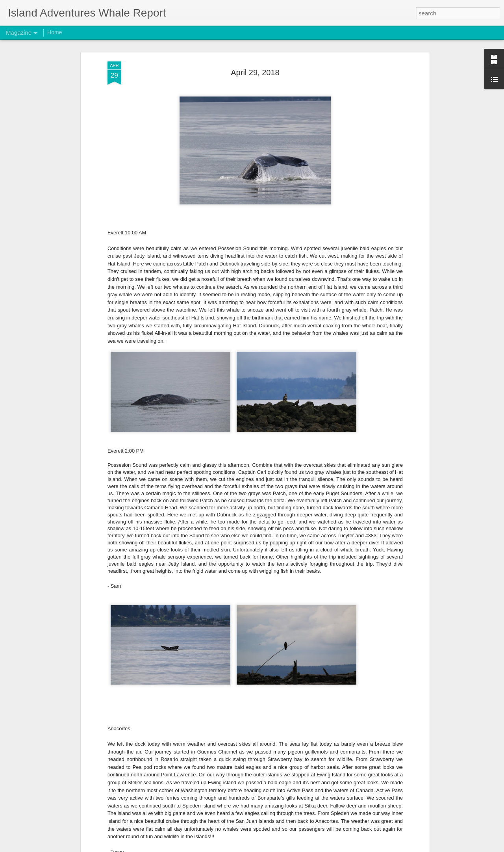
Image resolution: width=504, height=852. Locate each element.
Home (55, 32)
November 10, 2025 (201, 664)
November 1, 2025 (199, 754)
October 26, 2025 (197, 843)
